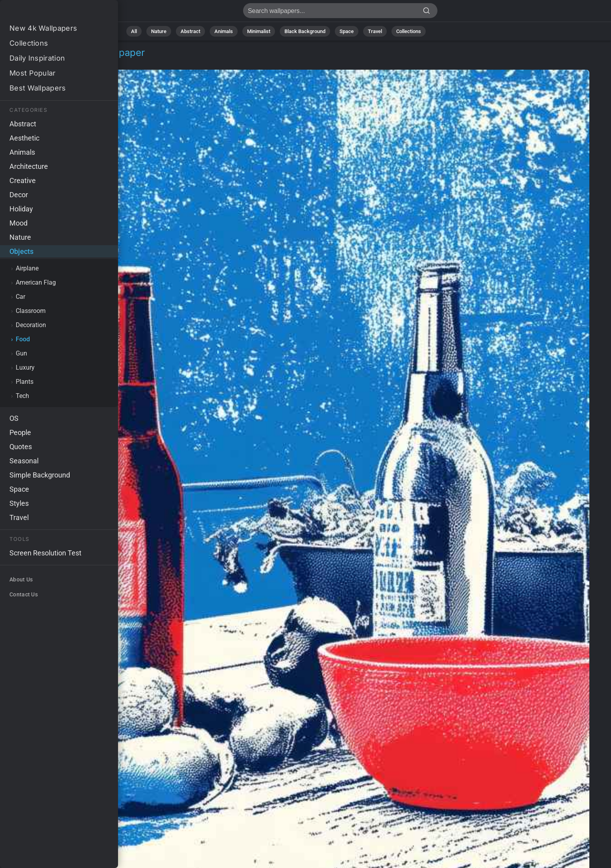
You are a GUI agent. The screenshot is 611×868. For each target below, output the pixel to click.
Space (347, 31)
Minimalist (259, 31)
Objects (33, 62)
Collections (409, 31)
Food (61, 62)
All (134, 31)
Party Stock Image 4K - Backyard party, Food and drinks (47, 13)
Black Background (305, 31)
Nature (159, 31)
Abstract (190, 31)
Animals (224, 31)
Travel (375, 31)
